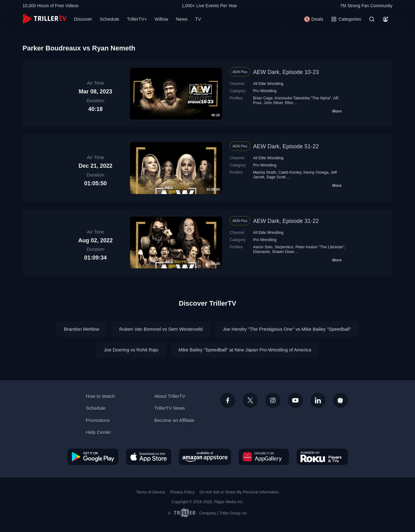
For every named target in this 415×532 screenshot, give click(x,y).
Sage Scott (276, 177)
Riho (289, 103)
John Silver (273, 103)
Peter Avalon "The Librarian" (320, 247)
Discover (83, 19)
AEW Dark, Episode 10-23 (286, 72)
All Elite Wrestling (268, 84)
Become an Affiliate (174, 420)
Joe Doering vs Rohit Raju (131, 350)
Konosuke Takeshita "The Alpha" (303, 98)
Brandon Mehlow (82, 329)
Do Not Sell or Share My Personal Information (239, 492)
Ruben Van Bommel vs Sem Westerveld (161, 329)
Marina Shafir (265, 172)
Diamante (261, 252)
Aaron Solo (263, 247)
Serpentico (284, 247)
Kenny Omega (316, 172)
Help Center (98, 432)
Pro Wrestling (265, 91)
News (182, 19)
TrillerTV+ (137, 19)
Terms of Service (151, 492)
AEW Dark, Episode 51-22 (286, 146)
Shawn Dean (283, 252)
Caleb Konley (290, 172)
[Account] (386, 19)
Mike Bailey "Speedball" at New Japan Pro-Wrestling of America (245, 350)
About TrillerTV (170, 396)
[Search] (372, 19)
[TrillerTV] (44, 19)
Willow (161, 19)
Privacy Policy (182, 492)
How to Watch (100, 396)
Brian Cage (263, 98)
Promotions (98, 420)
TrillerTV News (169, 408)
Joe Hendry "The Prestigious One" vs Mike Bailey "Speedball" (287, 329)
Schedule (109, 19)
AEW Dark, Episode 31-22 (286, 221)
